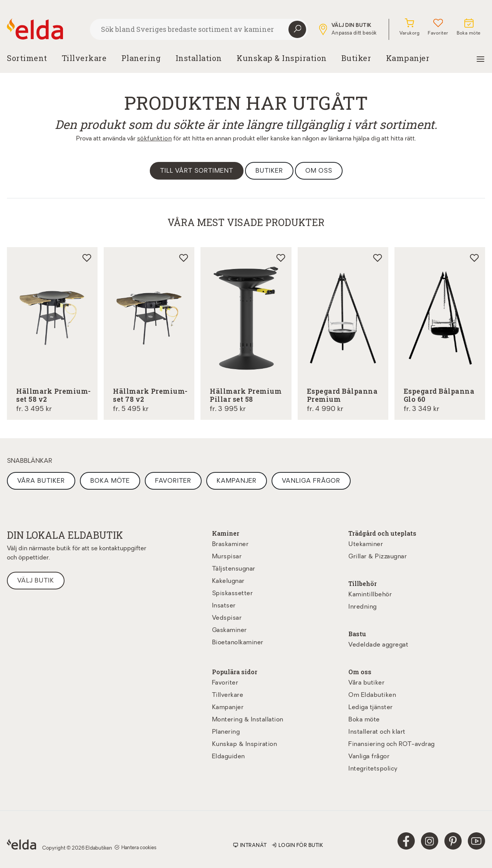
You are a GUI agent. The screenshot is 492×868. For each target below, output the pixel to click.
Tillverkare (84, 58)
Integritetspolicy (373, 769)
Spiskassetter (233, 594)
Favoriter (173, 481)
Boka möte (110, 481)
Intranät (250, 846)
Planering (226, 732)
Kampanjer (408, 58)
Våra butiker (41, 481)
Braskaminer (230, 545)
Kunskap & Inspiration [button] (282, 58)
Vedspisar (227, 618)
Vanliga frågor (311, 481)
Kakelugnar (228, 581)
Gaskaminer (229, 630)
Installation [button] (199, 58)
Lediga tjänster (371, 708)
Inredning (363, 607)
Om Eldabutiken (372, 695)
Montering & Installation (248, 720)
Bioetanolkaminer (238, 643)
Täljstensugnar (234, 569)
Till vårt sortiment (197, 171)
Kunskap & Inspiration (245, 744)
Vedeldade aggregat (378, 645)
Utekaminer (366, 545)
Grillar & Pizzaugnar (378, 557)
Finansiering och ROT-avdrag (392, 744)
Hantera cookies (135, 848)
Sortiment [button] (27, 58)
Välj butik (36, 581)
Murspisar (227, 557)
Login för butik (297, 846)
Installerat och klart (377, 732)
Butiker (356, 58)
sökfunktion (155, 139)
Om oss (319, 171)
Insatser (224, 606)
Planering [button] (141, 58)
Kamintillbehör (370, 595)
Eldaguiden (229, 757)
